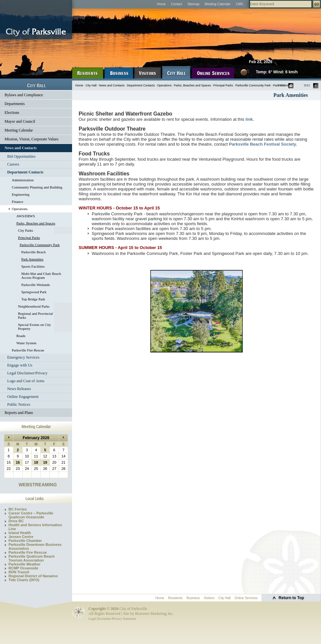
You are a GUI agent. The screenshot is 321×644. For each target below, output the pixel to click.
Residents (175, 598)
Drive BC (16, 521)
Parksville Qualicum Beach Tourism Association (32, 558)
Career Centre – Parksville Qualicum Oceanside (31, 515)
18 (36, 462)
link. (250, 119)
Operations (20, 209)
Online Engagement (23, 397)
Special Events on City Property (35, 327)
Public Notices (19, 404)
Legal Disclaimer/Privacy (27, 373)
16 (18, 462)
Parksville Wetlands (36, 285)
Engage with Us (20, 365)
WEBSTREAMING (38, 485)
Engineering (21, 194)
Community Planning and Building (37, 187)
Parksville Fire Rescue (28, 350)
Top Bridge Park (33, 299)
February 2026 (36, 438)
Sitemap (193, 4)
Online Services (246, 598)
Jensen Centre (21, 537)
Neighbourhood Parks (34, 306)
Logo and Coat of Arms (26, 381)
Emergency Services (23, 357)
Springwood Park (34, 292)
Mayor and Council (20, 121)
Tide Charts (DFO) (24, 580)
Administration (23, 180)
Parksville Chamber (25, 541)
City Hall (91, 85)
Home (161, 4)
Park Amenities (32, 259)
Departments (15, 104)
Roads (21, 336)
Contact (177, 4)
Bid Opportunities (21, 156)
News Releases (19, 389)
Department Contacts (25, 172)
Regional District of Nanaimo (33, 576)
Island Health (20, 533)
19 (45, 462)
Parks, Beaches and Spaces (36, 223)
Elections (12, 113)
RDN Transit (19, 572)
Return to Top (292, 598)
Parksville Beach (33, 252)
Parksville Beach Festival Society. (263, 144)
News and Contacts (21, 148)
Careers (13, 164)
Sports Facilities (33, 266)
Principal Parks (29, 238)
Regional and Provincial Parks (35, 315)
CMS (239, 4)
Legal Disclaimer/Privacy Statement (112, 619)
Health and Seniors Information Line (35, 527)
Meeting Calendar (218, 4)
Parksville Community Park (40, 245)
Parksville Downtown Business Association (35, 546)
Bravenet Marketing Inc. (154, 614)
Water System (26, 343)
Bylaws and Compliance (24, 95)
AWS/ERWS (26, 216)
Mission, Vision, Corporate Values (32, 139)
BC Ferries (18, 509)
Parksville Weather (25, 564)
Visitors (209, 598)
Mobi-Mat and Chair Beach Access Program (41, 276)
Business (193, 598)
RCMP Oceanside (23, 568)
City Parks (26, 230)
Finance (18, 202)
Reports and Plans (19, 413)
